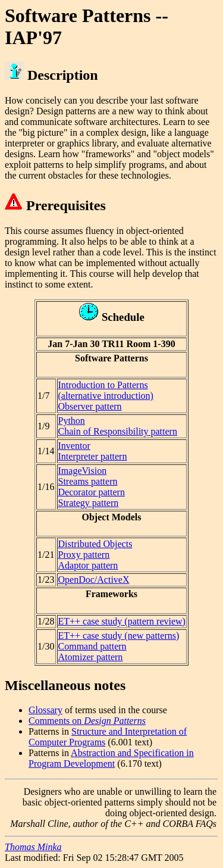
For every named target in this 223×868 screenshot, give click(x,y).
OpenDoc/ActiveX (94, 580)
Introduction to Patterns (103, 385)
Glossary (45, 710)
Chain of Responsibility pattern (118, 431)
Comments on (87, 721)
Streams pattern (88, 481)
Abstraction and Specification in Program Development (111, 758)
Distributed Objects (95, 544)
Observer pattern (90, 406)
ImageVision (83, 471)
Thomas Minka (33, 847)
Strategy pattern (89, 503)
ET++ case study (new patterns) (119, 636)
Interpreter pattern (93, 456)
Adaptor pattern (88, 565)
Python (72, 421)
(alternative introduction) (106, 396)
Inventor (74, 446)
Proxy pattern (84, 555)
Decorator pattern (92, 492)
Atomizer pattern (91, 657)
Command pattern (92, 646)
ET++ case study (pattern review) (122, 621)
